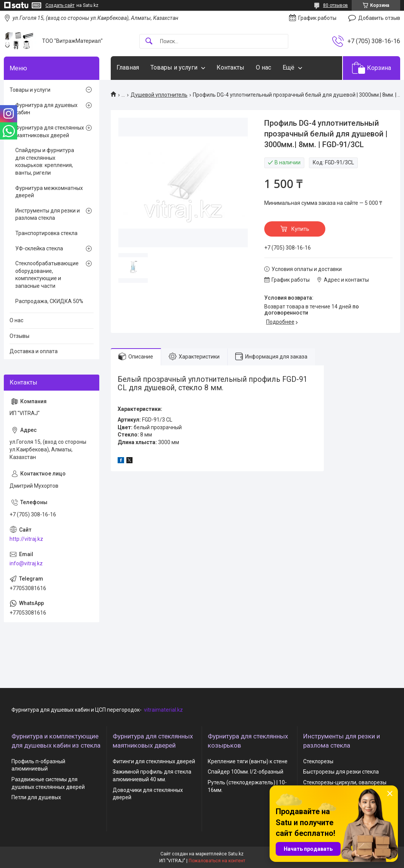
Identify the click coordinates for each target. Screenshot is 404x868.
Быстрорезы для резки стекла (341, 772)
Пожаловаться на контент (217, 861)
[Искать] (149, 41)
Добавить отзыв (379, 18)
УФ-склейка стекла (39, 248)
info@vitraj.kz (26, 563)
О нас (263, 67)
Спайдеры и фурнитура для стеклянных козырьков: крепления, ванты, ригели (45, 161)
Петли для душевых (36, 797)
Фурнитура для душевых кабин (46, 109)
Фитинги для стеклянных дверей (154, 761)
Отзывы (19, 336)
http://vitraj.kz (26, 539)
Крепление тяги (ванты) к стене (248, 761)
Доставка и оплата (34, 351)
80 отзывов (335, 5)
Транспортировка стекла (46, 233)
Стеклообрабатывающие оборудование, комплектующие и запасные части (47, 275)
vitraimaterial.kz (163, 710)
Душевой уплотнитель (159, 95)
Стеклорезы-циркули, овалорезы (345, 782)
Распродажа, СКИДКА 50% (49, 301)
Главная (128, 67)
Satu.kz (236, 854)
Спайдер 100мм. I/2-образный (246, 772)
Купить (300, 229)
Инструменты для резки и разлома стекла (48, 214)
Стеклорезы (318, 761)
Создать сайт (60, 5)
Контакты (230, 67)
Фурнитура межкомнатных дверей (49, 192)
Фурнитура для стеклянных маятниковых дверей (50, 131)
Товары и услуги (174, 67)
